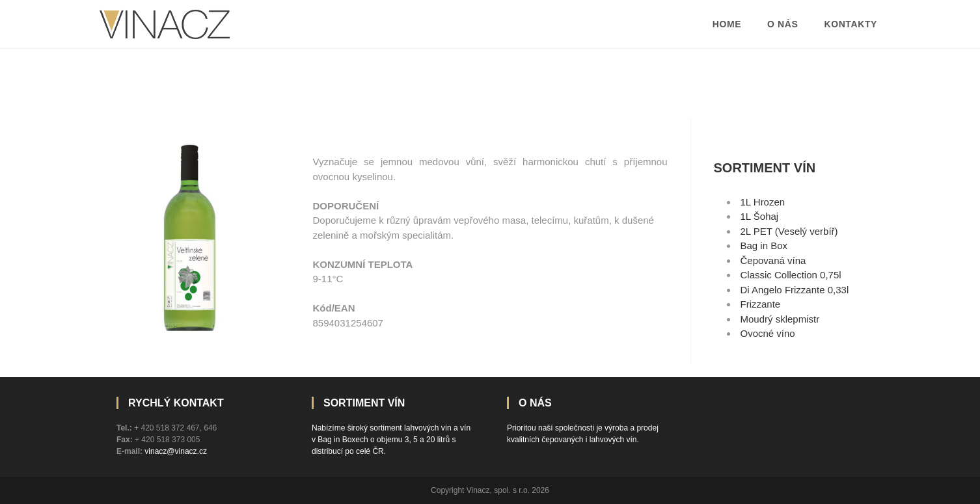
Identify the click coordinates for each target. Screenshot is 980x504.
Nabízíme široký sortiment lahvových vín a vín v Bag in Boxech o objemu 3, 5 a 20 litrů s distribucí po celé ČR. (391, 440)
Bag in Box (764, 245)
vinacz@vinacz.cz (176, 451)
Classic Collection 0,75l (791, 275)
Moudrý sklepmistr (780, 319)
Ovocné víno (768, 333)
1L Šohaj (760, 216)
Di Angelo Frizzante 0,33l (795, 290)
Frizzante (761, 304)
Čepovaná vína (773, 260)
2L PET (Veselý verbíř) (789, 231)
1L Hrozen (763, 202)
